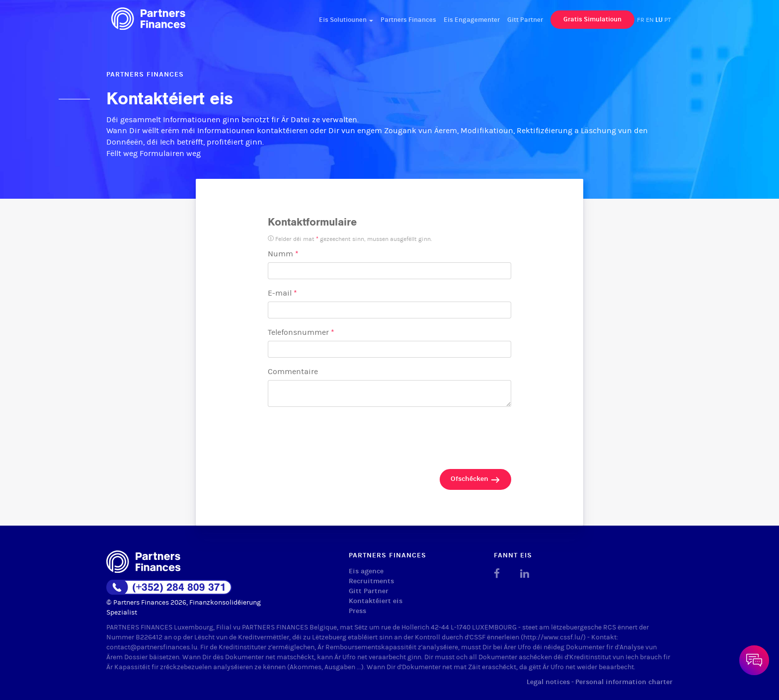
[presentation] (343, 435)
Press (357, 611)
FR (641, 20)
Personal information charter (624, 682)
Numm (283, 254)
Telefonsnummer (301, 332)
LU (659, 20)
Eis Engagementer (472, 20)
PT (668, 20)
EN (650, 20)
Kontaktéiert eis (376, 601)
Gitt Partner (525, 20)
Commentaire (293, 371)
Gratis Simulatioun (592, 19)
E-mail (282, 293)
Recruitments (371, 581)
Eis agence (366, 571)
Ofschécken (475, 480)
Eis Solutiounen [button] (346, 20)
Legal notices (548, 682)
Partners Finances (408, 20)
